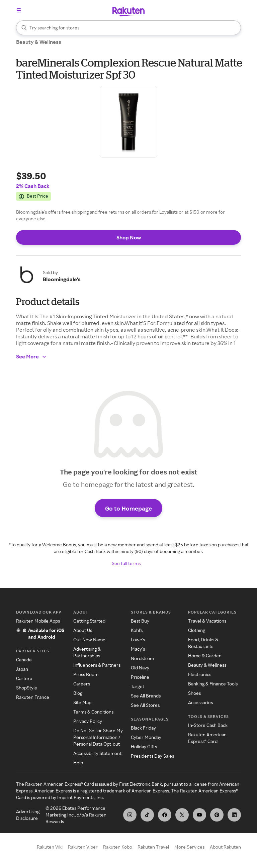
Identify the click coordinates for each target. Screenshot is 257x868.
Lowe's (138, 640)
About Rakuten (225, 847)
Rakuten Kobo (118, 847)
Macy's (138, 649)
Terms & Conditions (93, 712)
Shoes (194, 694)
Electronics (200, 675)
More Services (189, 847)
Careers (82, 684)
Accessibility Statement (97, 754)
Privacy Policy (88, 722)
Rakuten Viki (50, 847)
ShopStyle (27, 688)
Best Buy (140, 621)
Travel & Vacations (207, 621)
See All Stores (145, 706)
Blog (78, 694)
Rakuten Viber (83, 847)
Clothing (197, 631)
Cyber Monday (146, 738)
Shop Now (129, 237)
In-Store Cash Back (208, 726)
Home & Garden (205, 656)
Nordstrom (142, 659)
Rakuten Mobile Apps (38, 621)
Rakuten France (33, 698)
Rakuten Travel (153, 847)
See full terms (126, 564)
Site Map (82, 703)
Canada (24, 660)
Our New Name (89, 640)
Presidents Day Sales (152, 756)
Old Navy (140, 668)
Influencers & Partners (97, 666)
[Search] (128, 28)
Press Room (86, 675)
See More (31, 356)
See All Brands (146, 696)
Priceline (140, 678)
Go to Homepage (128, 509)
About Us (83, 631)
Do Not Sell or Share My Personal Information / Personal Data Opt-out (98, 738)
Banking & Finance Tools (213, 684)
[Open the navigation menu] (19, 10)
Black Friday (143, 728)
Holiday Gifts (144, 747)
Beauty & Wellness (39, 42)
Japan (22, 670)
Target (138, 687)
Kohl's (137, 631)
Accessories (200, 703)
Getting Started (89, 621)
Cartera (24, 679)
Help (78, 763)
